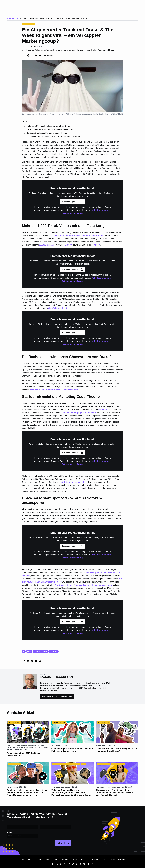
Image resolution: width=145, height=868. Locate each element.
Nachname (44, 824)
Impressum (84, 859)
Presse (47, 859)
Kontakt (55, 859)
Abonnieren (63, 843)
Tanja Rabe (34, 748)
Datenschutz (96, 859)
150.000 (68, 245)
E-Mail (9, 832)
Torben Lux (44, 748)
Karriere (38, 859)
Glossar (75, 859)
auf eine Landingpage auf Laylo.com (79, 413)
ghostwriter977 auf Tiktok (113, 114)
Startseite (10, 18)
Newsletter (65, 859)
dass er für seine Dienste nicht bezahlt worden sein (54, 390)
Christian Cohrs (13, 745)
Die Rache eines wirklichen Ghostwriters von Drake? (50, 129)
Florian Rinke (14, 750)
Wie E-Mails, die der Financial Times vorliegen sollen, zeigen (83, 585)
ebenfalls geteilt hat (58, 308)
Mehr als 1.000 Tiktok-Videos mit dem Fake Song (48, 126)
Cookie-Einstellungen (118, 859)
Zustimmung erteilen (72, 202)
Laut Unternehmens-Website (72, 482)
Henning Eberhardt (29, 745)
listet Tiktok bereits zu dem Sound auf (72, 236)
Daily (18, 18)
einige (94, 236)
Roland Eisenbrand (104, 787)
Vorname (10, 824)
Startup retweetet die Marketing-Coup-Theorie (47, 133)
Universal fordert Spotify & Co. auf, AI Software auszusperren (53, 136)
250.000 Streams (47, 245)
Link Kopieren (49, 55)
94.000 (97, 245)
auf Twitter (103, 410)
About (30, 859)
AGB (105, 859)
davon (101, 236)
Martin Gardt (23, 748)
